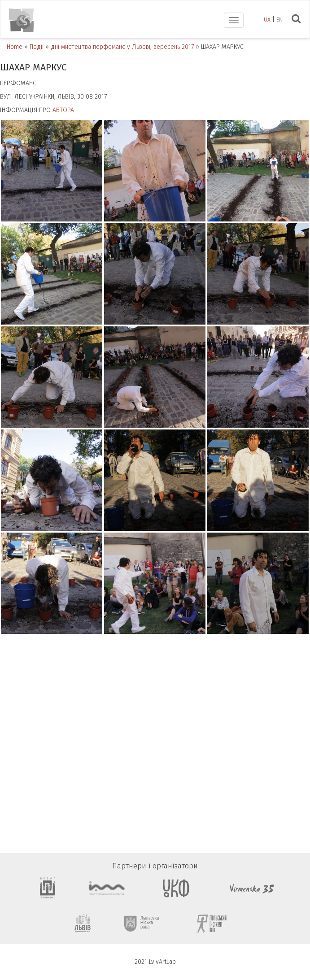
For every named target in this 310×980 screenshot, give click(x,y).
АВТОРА (63, 110)
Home (15, 47)
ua (267, 20)
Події (37, 47)
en (279, 20)
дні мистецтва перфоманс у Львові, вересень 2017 (122, 47)
